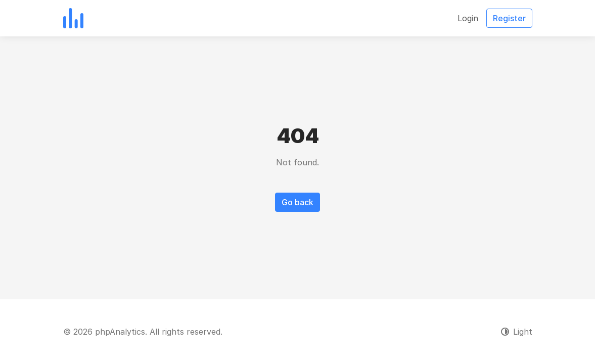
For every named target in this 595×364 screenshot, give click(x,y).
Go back (297, 202)
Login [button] (468, 18)
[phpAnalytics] (73, 18)
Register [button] (509, 18)
